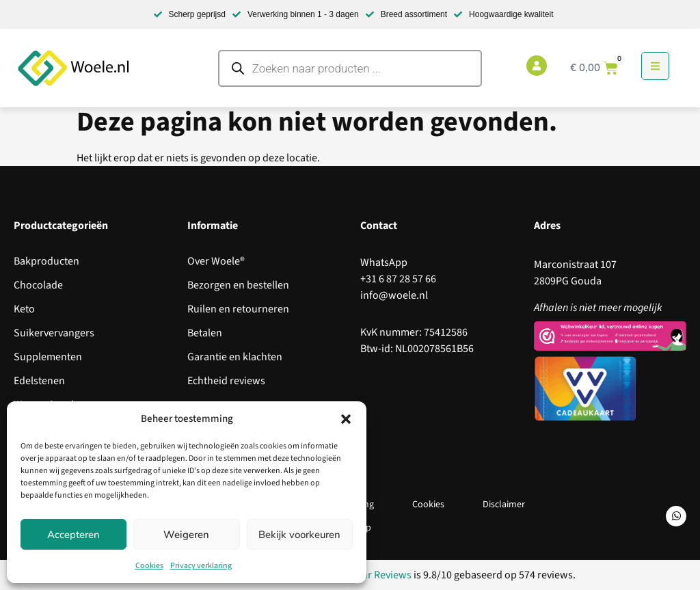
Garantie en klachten (235, 357)
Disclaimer (504, 505)
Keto (24, 309)
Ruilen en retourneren (238, 309)
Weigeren (186, 535)
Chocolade (38, 285)
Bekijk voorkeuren (299, 535)
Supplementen (48, 357)
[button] (346, 419)
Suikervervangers (54, 333)
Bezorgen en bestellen (238, 285)
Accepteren (73, 535)
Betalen (205, 333)
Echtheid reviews (226, 381)
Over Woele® (216, 261)
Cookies (149, 566)
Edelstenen (39, 381)
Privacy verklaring (201, 566)
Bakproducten (46, 261)
